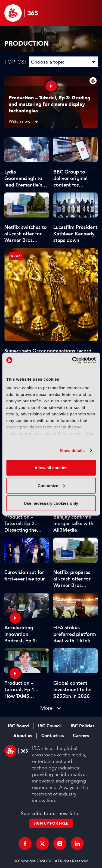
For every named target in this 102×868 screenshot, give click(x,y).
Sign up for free (51, 823)
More (47, 708)
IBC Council (50, 726)
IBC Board (18, 726)
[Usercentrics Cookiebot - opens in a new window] (73, 360)
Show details (72, 450)
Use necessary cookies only (51, 503)
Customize (51, 485)
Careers (81, 736)
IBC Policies (83, 726)
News (16, 256)
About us (23, 736)
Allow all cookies (51, 468)
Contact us (52, 736)
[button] (93, 13)
